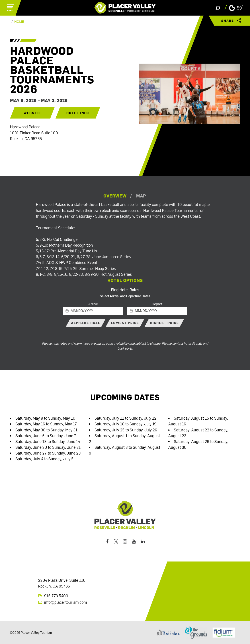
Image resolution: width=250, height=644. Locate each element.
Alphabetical (86, 323)
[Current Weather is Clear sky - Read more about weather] (236, 8)
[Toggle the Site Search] (218, 8)
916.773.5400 (56, 596)
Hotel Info (78, 113)
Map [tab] (141, 196)
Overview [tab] (115, 196)
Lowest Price (125, 323)
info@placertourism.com (66, 602)
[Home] (125, 8)
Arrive (93, 304)
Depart (157, 304)
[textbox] (93, 311)
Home (19, 22)
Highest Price (164, 323)
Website (32, 113)
